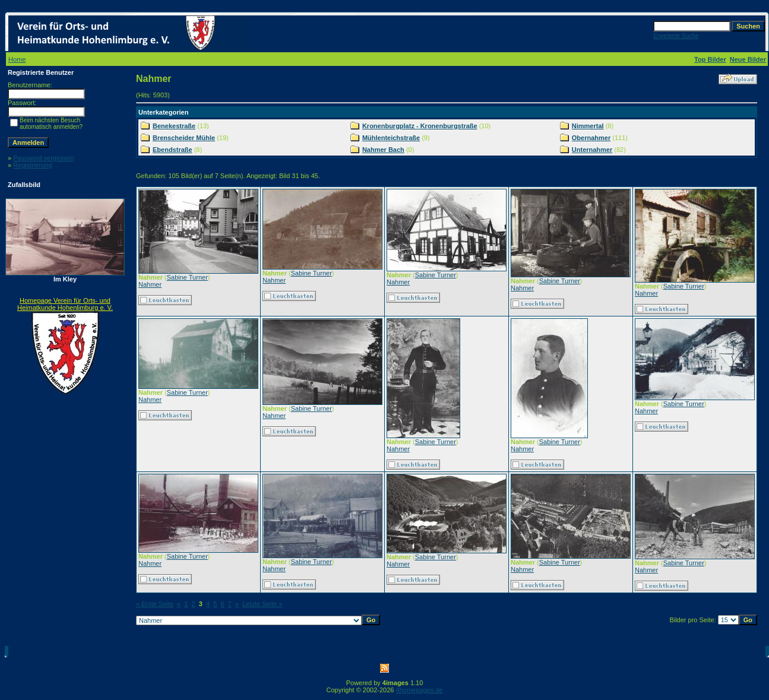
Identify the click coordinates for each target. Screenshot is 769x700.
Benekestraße (174, 126)
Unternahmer (592, 150)
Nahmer (150, 284)
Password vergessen (43, 158)
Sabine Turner (187, 277)
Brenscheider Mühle (184, 138)
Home (17, 59)
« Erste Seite (155, 604)
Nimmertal (588, 126)
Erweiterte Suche (676, 36)
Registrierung (32, 165)
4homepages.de (420, 690)
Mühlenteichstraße (391, 138)
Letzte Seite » (262, 604)
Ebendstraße (173, 150)
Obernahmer (591, 138)
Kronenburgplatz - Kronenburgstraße (420, 126)
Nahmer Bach (383, 150)
